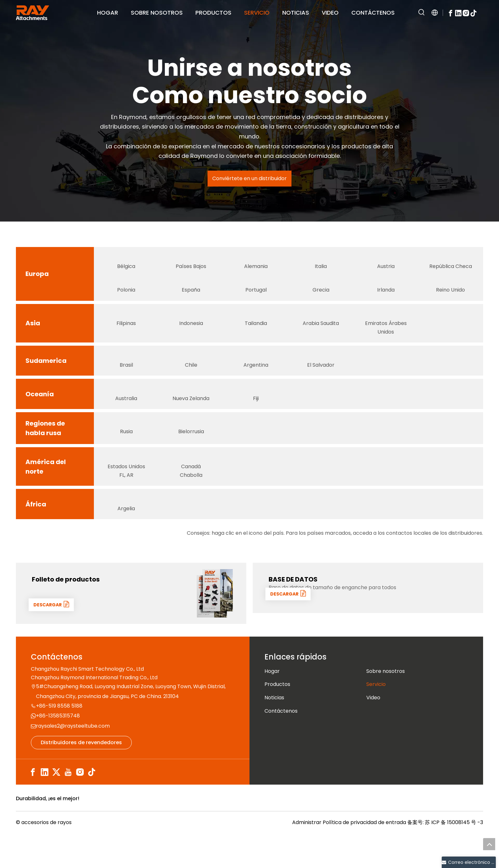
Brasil (126, 381)
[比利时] (126, 260)
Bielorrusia (191, 456)
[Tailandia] (256, 325)
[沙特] (321, 325)
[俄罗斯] (126, 445)
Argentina (256, 381)
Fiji (256, 419)
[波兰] (126, 287)
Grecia (321, 298)
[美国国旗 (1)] (126, 483)
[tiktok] (474, 13)
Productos (277, 715)
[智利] (191, 371)
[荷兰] (191, 260)
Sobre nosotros (386, 702)
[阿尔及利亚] (126, 528)
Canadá (191, 498)
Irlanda (386, 298)
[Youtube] (68, 803)
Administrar (307, 857)
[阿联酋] (386, 325)
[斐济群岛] (256, 408)
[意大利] (321, 260)
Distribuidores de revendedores (81, 773)
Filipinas (126, 335)
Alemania (256, 270)
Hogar (272, 702)
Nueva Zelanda (191, 419)
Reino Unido (450, 298)
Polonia (126, 298)
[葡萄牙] (256, 287)
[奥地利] (386, 260)
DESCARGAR (53, 635)
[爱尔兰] (386, 287)
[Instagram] (466, 13)
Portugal (256, 298)
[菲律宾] (126, 325)
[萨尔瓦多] (321, 371)
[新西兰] (191, 408)
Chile (191, 381)
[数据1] (452, 624)
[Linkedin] (458, 13)
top (489, 844)
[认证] (416, 832)
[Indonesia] (191, 325)
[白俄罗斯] (191, 445)
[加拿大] (191, 483)
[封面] (215, 624)
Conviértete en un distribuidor (250, 178)
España (191, 298)
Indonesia (191, 335)
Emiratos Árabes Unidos (386, 340)
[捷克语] (451, 260)
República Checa (451, 270)
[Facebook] (451, 13)
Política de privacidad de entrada (364, 857)
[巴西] (126, 371)
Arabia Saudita (321, 335)
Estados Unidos (126, 498)
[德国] (256, 260)
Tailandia (256, 335)
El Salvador (321, 381)
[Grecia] (321, 287)
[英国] (451, 287)
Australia (126, 419)
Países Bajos (191, 270)
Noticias (274, 728)
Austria (386, 270)
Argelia (126, 539)
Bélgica (126, 270)
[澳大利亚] (126, 408)
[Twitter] (56, 803)
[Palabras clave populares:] (422, 13)
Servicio (376, 715)
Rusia (126, 456)
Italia (321, 270)
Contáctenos (281, 741)
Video (373, 728)
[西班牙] (191, 287)
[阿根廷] (256, 371)
